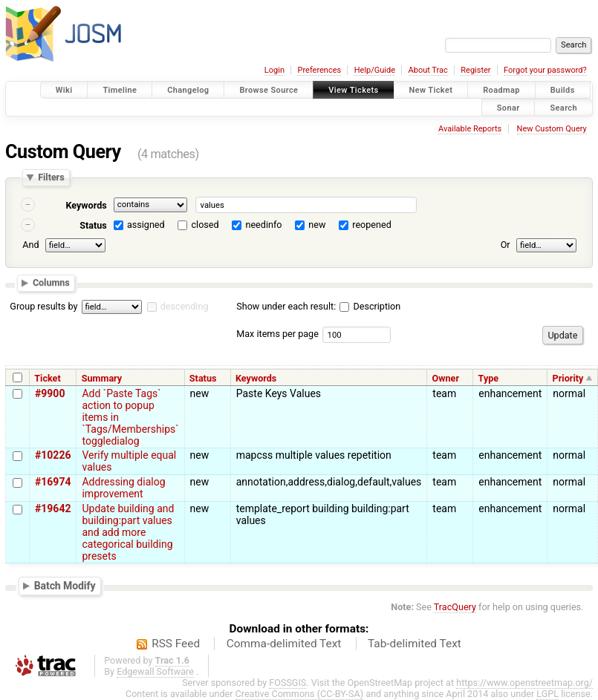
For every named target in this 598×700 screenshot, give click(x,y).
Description (370, 306)
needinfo (263, 225)
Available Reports (470, 129)
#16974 (53, 482)
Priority (568, 378)
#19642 (53, 508)
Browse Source (269, 90)
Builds (563, 90)
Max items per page (277, 334)
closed (205, 225)
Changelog (188, 90)
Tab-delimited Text (415, 644)
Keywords (86, 205)
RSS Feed (176, 644)
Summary (102, 378)
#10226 (53, 455)
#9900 (50, 393)
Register (475, 70)
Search (563, 107)
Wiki (64, 90)
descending (185, 306)
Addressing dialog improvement (123, 488)
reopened (372, 225)
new (317, 225)
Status (93, 225)
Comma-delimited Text (284, 644)
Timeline (120, 90)
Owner (446, 378)
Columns (51, 282)
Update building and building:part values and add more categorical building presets (128, 532)
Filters (51, 178)
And (30, 245)
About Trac (428, 70)
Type (489, 378)
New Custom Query (552, 129)
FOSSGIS (287, 683)
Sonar (508, 107)
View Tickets (353, 90)
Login (274, 70)
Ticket (47, 378)
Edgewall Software (155, 671)
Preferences (319, 70)
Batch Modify (65, 585)
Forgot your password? (545, 70)
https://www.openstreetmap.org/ (524, 683)
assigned (146, 225)
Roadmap (501, 90)
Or (506, 245)
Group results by (43, 306)
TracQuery (455, 607)
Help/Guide (375, 70)
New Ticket (431, 90)
